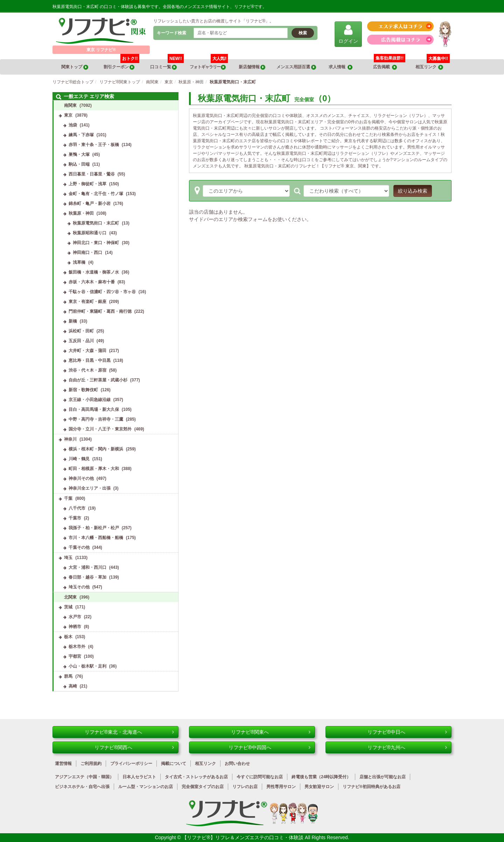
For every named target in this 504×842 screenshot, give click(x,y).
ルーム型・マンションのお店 (146, 787)
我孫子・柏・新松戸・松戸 (94, 528)
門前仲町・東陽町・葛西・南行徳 (100, 311)
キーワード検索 (171, 33)
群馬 (68, 676)
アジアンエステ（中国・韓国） (84, 777)
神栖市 (75, 627)
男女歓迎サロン (319, 787)
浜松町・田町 (81, 331)
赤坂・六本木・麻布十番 (92, 282)
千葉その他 (79, 547)
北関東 (70, 597)
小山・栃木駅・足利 (87, 666)
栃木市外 (77, 647)
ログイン (348, 34)
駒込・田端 (79, 164)
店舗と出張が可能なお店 (383, 777)
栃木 (68, 637)
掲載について (174, 764)
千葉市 (75, 518)
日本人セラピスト (139, 777)
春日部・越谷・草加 (87, 577)
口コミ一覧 (167, 64)
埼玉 (68, 558)
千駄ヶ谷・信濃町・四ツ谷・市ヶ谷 (102, 292)
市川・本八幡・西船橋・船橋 (96, 538)
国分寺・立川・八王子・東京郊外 (100, 429)
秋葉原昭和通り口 (90, 233)
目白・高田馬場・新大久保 (94, 409)
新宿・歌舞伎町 (83, 390)
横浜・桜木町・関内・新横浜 (96, 449)
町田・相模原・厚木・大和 (94, 469)
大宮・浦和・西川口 (87, 567)
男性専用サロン (281, 787)
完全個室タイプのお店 (203, 787)
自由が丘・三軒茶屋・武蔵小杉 (98, 380)
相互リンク (433, 64)
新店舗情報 (252, 67)
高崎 (73, 686)
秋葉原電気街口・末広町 (96, 223)
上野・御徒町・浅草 (87, 184)
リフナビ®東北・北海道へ (129, 732)
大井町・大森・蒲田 (87, 351)
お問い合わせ (237, 764)
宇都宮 (75, 656)
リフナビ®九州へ (407, 747)
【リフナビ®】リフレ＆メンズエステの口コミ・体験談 (243, 837)
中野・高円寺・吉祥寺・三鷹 (96, 419)
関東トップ (75, 67)
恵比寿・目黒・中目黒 (90, 360)
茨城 (68, 607)
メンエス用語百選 (296, 67)
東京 (68, 115)
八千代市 (77, 508)
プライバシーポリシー (131, 764)
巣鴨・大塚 (79, 154)
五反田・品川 (81, 341)
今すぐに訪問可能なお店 (260, 777)
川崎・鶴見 (79, 459)
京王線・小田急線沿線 (90, 400)
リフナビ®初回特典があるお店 (372, 787)
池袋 (73, 125)
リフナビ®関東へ (271, 732)
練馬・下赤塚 (81, 135)
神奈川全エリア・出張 (90, 488)
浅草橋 (79, 262)
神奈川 (70, 439)
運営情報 (63, 764)
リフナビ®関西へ (134, 747)
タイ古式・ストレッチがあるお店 (196, 777)
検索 (303, 33)
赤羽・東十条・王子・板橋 (94, 145)
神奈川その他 (81, 478)
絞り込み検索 (413, 191)
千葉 (68, 498)
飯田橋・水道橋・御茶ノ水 (94, 272)
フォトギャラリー (209, 64)
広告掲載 (385, 67)
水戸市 (75, 617)
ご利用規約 (91, 764)
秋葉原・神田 (81, 213)
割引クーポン (122, 64)
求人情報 (341, 67)
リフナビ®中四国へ (269, 747)
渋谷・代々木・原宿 (87, 370)
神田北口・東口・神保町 (96, 243)
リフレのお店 (245, 787)
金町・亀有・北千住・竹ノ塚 (96, 194)
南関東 (70, 105)
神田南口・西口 (87, 253)
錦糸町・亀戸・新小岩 (90, 203)
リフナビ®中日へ (407, 732)
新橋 (73, 321)
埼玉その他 (79, 587)
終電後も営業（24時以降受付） (321, 777)
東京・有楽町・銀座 (87, 302)
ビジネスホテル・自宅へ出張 (82, 787)
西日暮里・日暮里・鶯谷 (92, 174)
